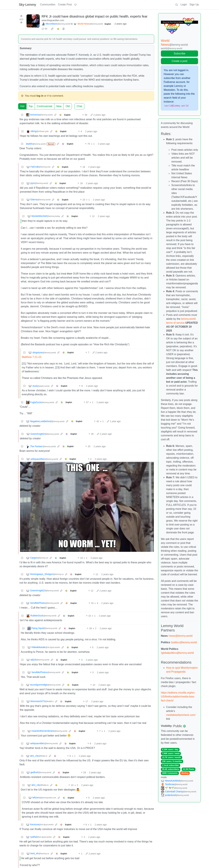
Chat (79, 106)
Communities (48, 5)
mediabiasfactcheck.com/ (181, 715)
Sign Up (194, 5)
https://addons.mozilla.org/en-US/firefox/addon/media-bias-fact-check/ (178, 697)
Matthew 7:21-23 (32, 357)
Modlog (185, 773)
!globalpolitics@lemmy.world (177, 653)
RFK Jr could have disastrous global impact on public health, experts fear (95, 16)
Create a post (179, 61)
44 (45, 29)
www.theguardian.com (53, 20)
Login (184, 5)
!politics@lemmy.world (184, 642)
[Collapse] (22, 115)
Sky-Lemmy (27, 5)
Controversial (45, 106)
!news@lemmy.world (180, 636)
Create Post (65, 5)
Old (68, 106)
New (59, 106)
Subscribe (179, 53)
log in (40, 96)
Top (31, 106)
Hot (22, 106)
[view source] (64, 29)
